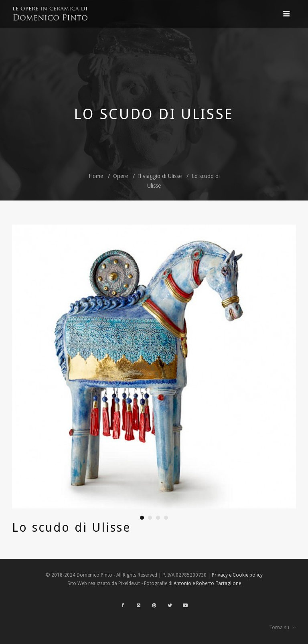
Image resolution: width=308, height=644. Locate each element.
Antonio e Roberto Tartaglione (207, 583)
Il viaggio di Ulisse (160, 176)
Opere (121, 176)
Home (96, 176)
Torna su (283, 628)
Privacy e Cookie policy (237, 575)
